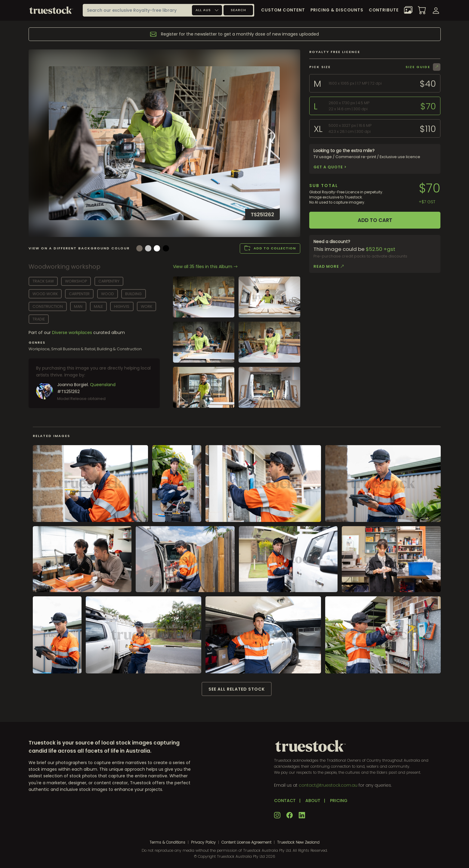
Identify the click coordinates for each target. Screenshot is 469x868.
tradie (39, 319)
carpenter (79, 294)
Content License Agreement (246, 842)
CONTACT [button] (285, 801)
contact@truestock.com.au (328, 785)
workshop (76, 281)
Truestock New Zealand (298, 842)
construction (48, 306)
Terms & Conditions (167, 842)
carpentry (109, 281)
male (98, 306)
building (133, 294)
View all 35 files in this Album (205, 267)
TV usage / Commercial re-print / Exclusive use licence (367, 159)
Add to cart (375, 220)
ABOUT (313, 801)
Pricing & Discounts (337, 10)
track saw (43, 281)
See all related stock (237, 689)
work (147, 306)
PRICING (339, 801)
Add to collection (270, 248)
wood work (45, 294)
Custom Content (283, 10)
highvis (122, 306)
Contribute (384, 10)
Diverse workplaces (73, 333)
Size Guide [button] (423, 67)
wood (108, 294)
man (78, 306)
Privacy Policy (203, 842)
